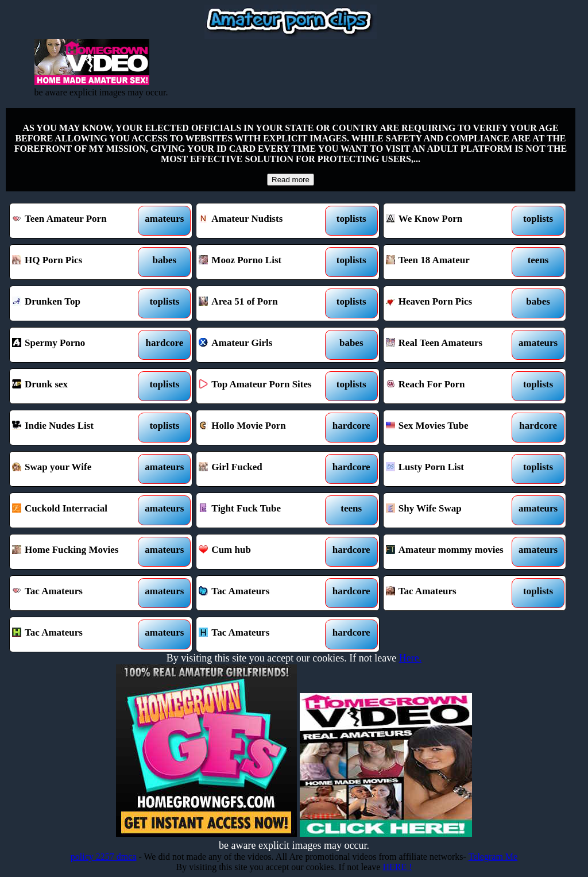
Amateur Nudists (264, 221)
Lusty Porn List (451, 469)
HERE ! (397, 867)
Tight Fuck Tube (264, 510)
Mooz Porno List (264, 262)
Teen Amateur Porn (78, 221)
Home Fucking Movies (78, 552)
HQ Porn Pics (78, 262)
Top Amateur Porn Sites (264, 386)
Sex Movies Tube (451, 428)
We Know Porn (451, 221)
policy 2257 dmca (104, 857)
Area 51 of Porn (264, 303)
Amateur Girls (264, 345)
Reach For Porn (451, 386)
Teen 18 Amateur (451, 262)
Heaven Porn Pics (451, 303)
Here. (410, 658)
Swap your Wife (78, 469)
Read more (291, 180)
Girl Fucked (264, 469)
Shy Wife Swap (451, 510)
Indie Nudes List (78, 428)
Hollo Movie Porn (264, 428)
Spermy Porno (78, 345)
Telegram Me (493, 857)
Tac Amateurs (78, 593)
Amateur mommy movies (451, 552)
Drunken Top (78, 303)
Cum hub (264, 552)
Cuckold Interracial (78, 510)
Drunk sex (78, 386)
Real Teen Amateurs (451, 345)
